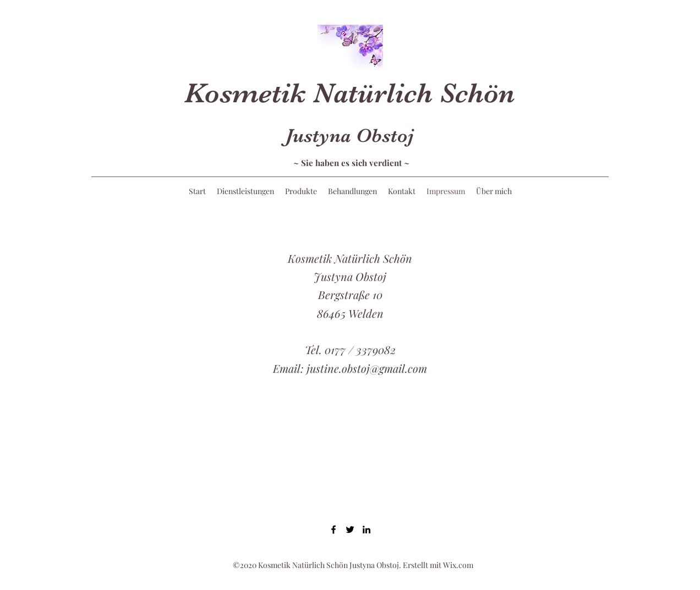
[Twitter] (350, 530)
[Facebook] (333, 530)
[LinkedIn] (367, 530)
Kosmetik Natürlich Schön (350, 93)
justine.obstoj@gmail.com (367, 368)
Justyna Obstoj (350, 136)
